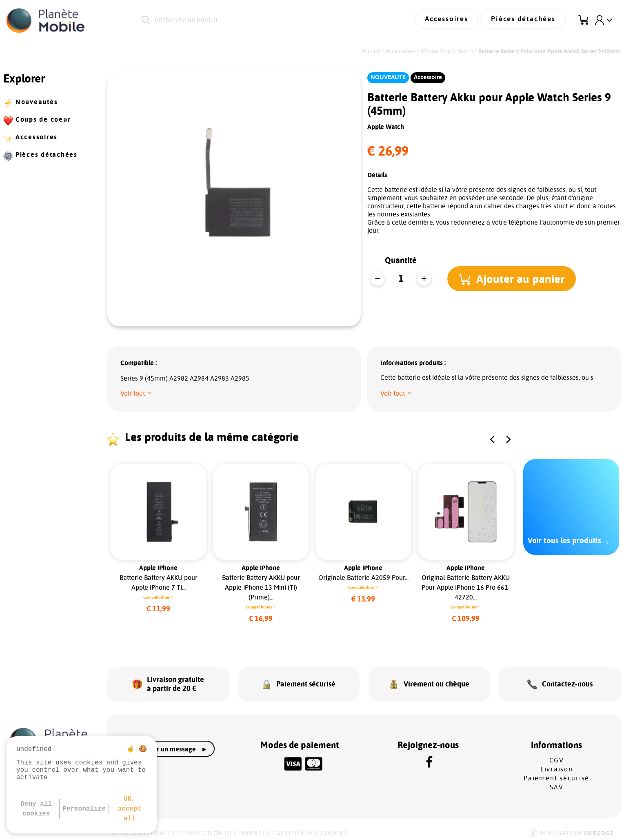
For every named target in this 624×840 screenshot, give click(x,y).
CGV (557, 755)
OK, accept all (130, 809)
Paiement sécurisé (556, 773)
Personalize (84, 809)
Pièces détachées (526, 20)
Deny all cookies (36, 809)
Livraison (557, 764)
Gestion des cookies (312, 829)
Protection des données (225, 829)
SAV (556, 782)
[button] (513, 279)
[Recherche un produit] (251, 20)
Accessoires (455, 20)
